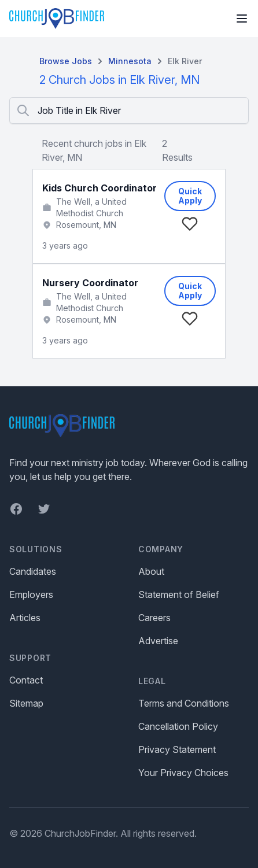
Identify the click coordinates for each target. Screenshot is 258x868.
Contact (26, 680)
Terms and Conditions (184, 703)
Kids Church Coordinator (99, 188)
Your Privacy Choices (183, 773)
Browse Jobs (66, 61)
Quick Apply (190, 196)
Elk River (185, 61)
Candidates (33, 571)
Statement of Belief (179, 594)
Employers (31, 594)
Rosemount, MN (86, 225)
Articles (25, 618)
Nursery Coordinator (90, 283)
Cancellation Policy (178, 726)
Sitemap (26, 703)
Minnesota (130, 61)
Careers (154, 618)
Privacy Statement (177, 749)
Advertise (158, 641)
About (151, 571)
